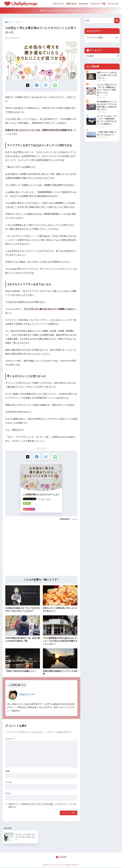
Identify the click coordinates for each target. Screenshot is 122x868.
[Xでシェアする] (27, 85)
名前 (8, 772)
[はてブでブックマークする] (46, 85)
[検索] (117, 21)
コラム (74, 520)
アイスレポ (95, 4)
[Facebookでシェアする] (37, 85)
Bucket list (84, 4)
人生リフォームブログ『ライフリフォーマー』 (61, 11)
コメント (11, 739)
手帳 (104, 4)
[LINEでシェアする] (56, 85)
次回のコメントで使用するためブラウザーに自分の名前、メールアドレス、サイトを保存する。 (42, 806)
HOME (61, 858)
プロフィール (58, 4)
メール (9, 783)
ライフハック (113, 4)
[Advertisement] (41, 550)
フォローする (44, 500)
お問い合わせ (71, 4)
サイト (9, 794)
